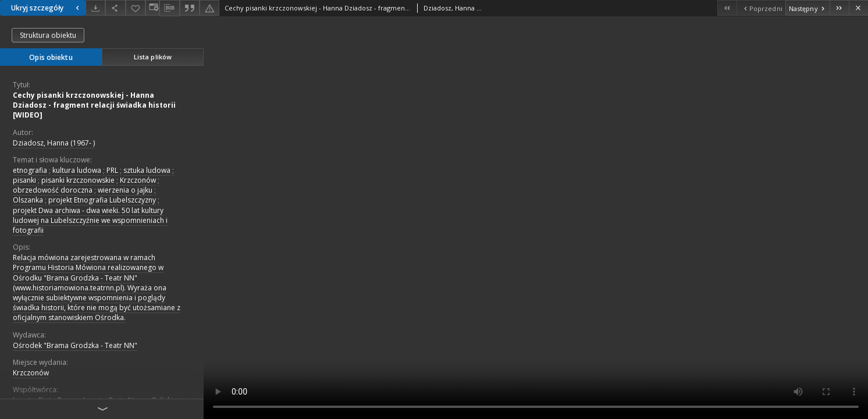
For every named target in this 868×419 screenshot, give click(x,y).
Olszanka (28, 200)
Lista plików (153, 57)
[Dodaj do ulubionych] (136, 8)
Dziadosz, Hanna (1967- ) (54, 143)
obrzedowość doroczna (53, 190)
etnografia (30, 170)
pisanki (24, 180)
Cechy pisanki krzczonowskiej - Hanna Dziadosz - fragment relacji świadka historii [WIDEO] (94, 105)
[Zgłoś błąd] (209, 8)
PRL (112, 170)
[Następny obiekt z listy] (807, 8)
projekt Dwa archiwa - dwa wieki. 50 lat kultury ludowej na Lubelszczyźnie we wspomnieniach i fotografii (90, 220)
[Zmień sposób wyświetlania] (152, 8)
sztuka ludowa (147, 170)
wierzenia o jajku (125, 190)
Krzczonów (138, 180)
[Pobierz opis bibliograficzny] (169, 8)
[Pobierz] (95, 8)
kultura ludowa (77, 170)
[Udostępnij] (115, 8)
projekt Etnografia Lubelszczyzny (102, 200)
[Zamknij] (858, 8)
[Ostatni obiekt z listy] (839, 8)
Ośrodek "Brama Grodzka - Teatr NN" (75, 345)
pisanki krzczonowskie (78, 180)
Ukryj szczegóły (47, 8)
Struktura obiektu (48, 35)
